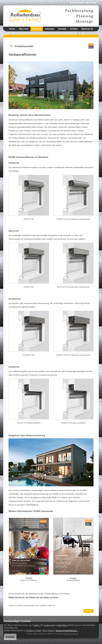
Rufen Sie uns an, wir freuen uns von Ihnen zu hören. (34, 597)
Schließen (10, 637)
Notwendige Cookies (17, 621)
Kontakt (62, 29)
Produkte (37, 29)
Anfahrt (74, 29)
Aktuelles (50, 29)
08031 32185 (91, 3)
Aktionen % (87, 29)
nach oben (88, 611)
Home (12, 29)
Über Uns (24, 29)
